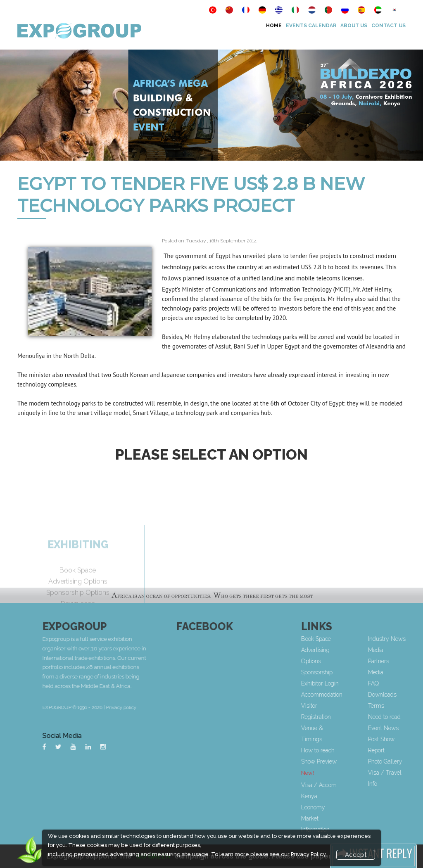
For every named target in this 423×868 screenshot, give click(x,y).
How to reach (344, 750)
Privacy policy (174, 707)
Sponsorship (343, 672)
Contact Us (389, 26)
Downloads (408, 695)
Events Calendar (311, 26)
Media (402, 672)
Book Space (342, 639)
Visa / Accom (345, 785)
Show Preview (345, 761)
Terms (402, 706)
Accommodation (348, 695)
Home (274, 26)
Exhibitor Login (346, 683)
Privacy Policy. (309, 854)
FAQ (399, 683)
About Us (354, 26)
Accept (356, 855)
